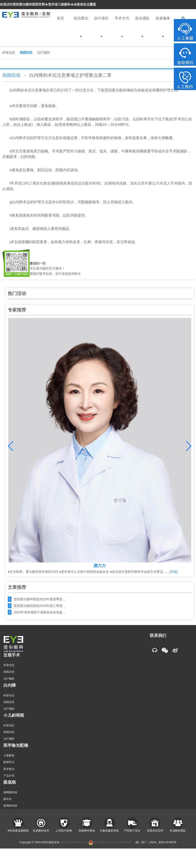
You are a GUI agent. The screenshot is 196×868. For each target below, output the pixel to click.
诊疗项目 (101, 31)
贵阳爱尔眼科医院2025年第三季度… (40, 606)
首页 (60, 18)
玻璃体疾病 (10, 806)
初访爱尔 (81, 31)
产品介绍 (9, 776)
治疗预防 (43, 52)
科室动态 (9, 52)
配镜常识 (9, 762)
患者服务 (163, 31)
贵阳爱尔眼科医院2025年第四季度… (40, 599)
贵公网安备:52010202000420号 (110, 842)
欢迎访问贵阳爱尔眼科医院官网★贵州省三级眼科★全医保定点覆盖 (48, 4)
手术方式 (122, 31)
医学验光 (9, 769)
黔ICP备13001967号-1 (74, 842)
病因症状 (26, 52)
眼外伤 (8, 799)
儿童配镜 (9, 755)
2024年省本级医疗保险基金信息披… (40, 612)
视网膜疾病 (10, 792)
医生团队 (142, 31)
